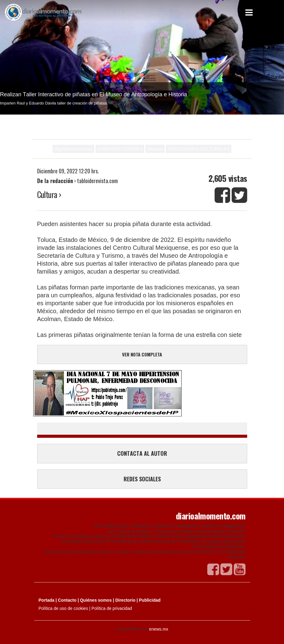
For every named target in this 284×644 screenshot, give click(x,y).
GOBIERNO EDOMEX (120, 149)
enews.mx (159, 629)
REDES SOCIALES (142, 479)
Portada (47, 600)
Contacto (67, 600)
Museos (155, 149)
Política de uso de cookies (63, 608)
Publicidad (150, 600)
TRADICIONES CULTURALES (199, 149)
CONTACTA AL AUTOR (142, 453)
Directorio (125, 600)
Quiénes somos (96, 600)
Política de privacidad (112, 608)
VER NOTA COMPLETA (142, 354)
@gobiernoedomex (74, 149)
